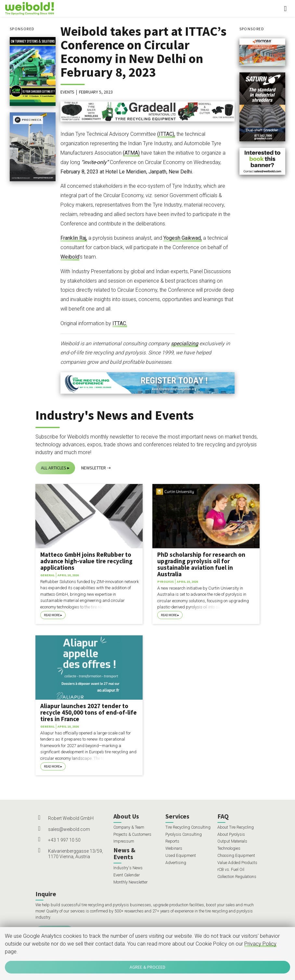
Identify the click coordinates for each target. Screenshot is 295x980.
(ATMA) (131, 153)
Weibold (70, 257)
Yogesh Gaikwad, (183, 238)
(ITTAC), (166, 134)
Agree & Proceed (147, 967)
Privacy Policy (260, 944)
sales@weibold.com (69, 829)
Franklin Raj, (74, 238)
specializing (185, 344)
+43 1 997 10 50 (64, 840)
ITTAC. (120, 323)
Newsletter (94, 468)
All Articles (54, 468)
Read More (52, 615)
